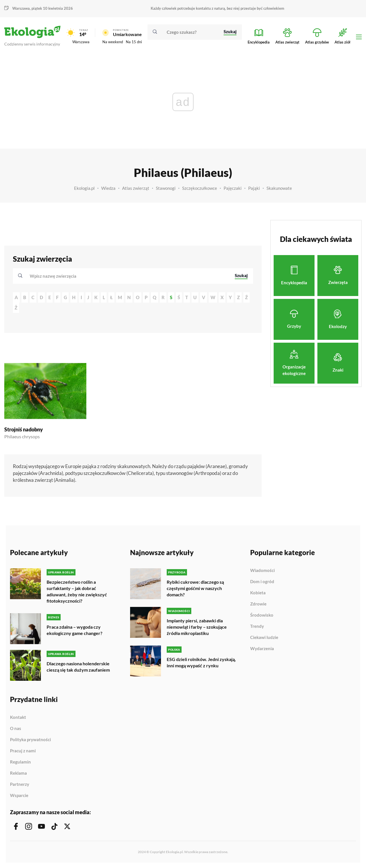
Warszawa (21, 8)
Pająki (254, 188)
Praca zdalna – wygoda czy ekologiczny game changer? (74, 630)
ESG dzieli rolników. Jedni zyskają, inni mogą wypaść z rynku (201, 662)
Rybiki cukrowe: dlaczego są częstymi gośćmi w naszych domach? (195, 588)
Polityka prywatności (30, 740)
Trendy (257, 626)
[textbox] (55, 276)
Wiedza (108, 188)
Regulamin (20, 762)
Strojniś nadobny (24, 429)
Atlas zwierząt (136, 188)
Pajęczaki (233, 188)
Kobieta (258, 593)
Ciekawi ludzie (264, 638)
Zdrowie (258, 604)
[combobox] (128, 276)
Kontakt (18, 717)
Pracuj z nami (23, 751)
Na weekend (113, 42)
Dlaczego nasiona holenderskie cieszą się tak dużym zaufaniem (78, 667)
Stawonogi (166, 188)
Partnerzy (20, 784)
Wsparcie (19, 795)
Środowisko (262, 615)
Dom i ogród (262, 582)
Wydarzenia (262, 649)
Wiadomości (262, 571)
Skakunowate (279, 188)
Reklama (18, 773)
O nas (16, 729)
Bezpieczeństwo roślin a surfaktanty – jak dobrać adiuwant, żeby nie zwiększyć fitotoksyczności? (77, 591)
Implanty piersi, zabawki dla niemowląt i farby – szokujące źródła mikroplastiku (197, 627)
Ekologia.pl (84, 188)
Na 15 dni (134, 42)
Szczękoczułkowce (200, 188)
